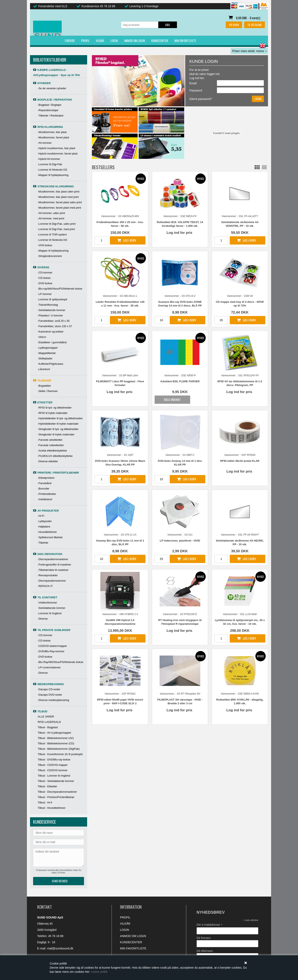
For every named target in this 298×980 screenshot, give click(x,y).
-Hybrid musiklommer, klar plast (56, 148)
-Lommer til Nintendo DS (52, 170)
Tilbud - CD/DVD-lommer (53, 770)
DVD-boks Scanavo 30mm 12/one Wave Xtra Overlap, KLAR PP (120, 463)
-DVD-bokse (45, 283)
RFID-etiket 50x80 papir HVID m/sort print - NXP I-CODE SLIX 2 (120, 701)
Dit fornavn (204, 938)
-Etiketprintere (46, 478)
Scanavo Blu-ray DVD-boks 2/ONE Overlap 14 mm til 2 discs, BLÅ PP (180, 304)
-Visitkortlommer (47, 603)
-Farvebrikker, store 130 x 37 (55, 326)
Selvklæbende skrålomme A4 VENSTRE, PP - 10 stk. (240, 224)
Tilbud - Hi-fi (45, 802)
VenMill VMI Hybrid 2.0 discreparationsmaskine (120, 622)
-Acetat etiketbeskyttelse (52, 451)
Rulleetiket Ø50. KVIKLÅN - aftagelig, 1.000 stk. (240, 701)
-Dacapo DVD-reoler (50, 695)
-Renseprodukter (48, 575)
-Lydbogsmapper (48, 348)
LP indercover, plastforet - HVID (180, 541)
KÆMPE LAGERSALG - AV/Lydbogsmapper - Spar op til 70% (56, 72)
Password (196, 90)
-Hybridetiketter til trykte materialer (58, 424)
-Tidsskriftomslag (48, 305)
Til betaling (255, 25)
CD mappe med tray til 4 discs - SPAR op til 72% (240, 304)
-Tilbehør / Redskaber (51, 116)
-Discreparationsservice (52, 581)
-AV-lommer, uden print (51, 213)
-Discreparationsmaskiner (53, 559)
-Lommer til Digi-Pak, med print (56, 229)
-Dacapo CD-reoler (49, 689)
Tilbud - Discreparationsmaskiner (57, 792)
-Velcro (42, 337)
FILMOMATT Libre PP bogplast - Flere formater (120, 383)
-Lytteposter (45, 521)
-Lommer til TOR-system (52, 235)
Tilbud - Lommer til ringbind (54, 776)
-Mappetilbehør (47, 353)
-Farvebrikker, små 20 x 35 (54, 321)
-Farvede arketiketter (50, 440)
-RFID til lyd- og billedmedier (55, 408)
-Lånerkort (44, 369)
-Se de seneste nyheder (52, 88)
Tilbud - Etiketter (47, 786)
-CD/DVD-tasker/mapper (52, 646)
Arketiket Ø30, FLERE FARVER (180, 381)
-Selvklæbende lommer (52, 310)
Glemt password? (201, 99)
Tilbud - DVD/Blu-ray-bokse (54, 760)
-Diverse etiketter (48, 461)
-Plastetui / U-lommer (50, 315)
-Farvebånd (44, 483)
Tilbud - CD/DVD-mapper (53, 765)
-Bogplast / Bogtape (49, 105)
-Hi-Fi (41, 516)
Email (193, 83)
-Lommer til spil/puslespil (52, 299)
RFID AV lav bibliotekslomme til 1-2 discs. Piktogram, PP (240, 383)
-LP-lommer (45, 294)
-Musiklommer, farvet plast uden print (60, 202)
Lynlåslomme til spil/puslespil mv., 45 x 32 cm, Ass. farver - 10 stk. (240, 622)
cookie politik (99, 972)
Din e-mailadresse (210, 925)
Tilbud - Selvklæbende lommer (56, 781)
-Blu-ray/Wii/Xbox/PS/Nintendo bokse (60, 289)
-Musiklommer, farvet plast (53, 137)
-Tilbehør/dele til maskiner (53, 570)
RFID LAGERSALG (49, 722)
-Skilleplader (45, 358)
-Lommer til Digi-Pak (50, 164)
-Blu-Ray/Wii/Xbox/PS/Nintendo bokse (60, 662)
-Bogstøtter (44, 386)
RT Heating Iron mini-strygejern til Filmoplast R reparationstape (180, 622)
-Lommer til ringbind (50, 613)
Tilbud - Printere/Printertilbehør (56, 797)
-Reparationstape (48, 110)
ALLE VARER (46, 717)
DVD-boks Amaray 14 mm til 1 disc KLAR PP (180, 463)
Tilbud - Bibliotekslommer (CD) (56, 743)
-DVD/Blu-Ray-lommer (51, 651)
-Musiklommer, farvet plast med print (59, 208)
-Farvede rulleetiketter (51, 445)
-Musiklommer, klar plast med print (58, 197)
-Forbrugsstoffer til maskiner (54, 565)
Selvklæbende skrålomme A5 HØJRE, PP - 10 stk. (240, 542)
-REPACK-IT (45, 586)
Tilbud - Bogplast (48, 727)
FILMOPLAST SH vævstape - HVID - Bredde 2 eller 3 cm (180, 701)
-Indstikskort (45, 499)
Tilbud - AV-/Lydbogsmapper (54, 733)
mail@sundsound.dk (60, 948)
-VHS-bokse (45, 245)
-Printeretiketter (47, 494)
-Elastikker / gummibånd (52, 342)
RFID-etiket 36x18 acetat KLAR (240, 461)
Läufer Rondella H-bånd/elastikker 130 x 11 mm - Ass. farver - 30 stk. (120, 304)
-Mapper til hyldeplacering (53, 175)
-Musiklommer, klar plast (52, 132)
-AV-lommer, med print (51, 218)
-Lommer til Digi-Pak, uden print (57, 224)
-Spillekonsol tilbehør (50, 537)
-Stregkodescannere (50, 256)
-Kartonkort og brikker (51, 332)
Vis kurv (234, 25)
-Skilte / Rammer (48, 391)
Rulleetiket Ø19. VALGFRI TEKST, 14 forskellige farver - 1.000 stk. (180, 224)
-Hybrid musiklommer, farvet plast (58, 154)
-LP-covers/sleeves (49, 667)
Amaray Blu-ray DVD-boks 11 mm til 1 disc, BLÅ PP (120, 542)
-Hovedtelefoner (47, 532)
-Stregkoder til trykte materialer (56, 434)
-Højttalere (44, 527)
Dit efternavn (205, 951)
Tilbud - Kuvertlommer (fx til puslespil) (60, 754)
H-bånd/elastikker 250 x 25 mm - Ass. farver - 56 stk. (120, 224)
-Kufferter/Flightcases (50, 364)
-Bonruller (43, 489)
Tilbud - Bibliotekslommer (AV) (56, 738)
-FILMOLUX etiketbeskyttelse (55, 456)
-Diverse (43, 619)
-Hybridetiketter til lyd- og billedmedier (60, 418)
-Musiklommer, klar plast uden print (59, 192)
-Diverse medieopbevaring (53, 700)
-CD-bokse (44, 278)
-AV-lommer (45, 143)
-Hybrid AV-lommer (49, 159)
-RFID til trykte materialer (53, 413)
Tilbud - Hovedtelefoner (52, 808)
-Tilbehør (43, 543)
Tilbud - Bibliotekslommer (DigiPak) (59, 749)
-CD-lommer (45, 273)
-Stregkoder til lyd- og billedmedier (58, 429)
